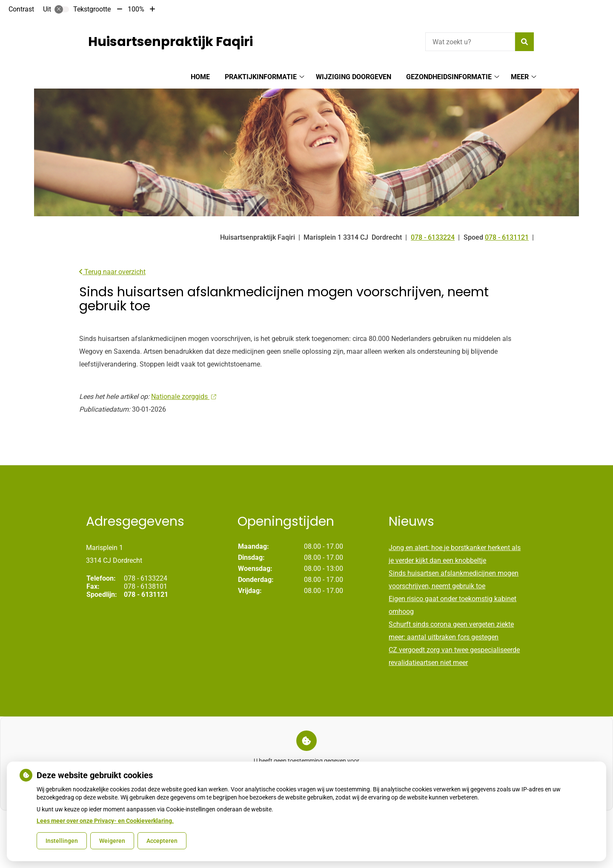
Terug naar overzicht (112, 272)
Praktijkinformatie (261, 77)
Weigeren (112, 841)
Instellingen (62, 841)
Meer (520, 77)
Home (200, 77)
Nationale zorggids (183, 397)
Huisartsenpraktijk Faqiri (170, 42)
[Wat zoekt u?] (470, 42)
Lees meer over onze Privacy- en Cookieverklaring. (105, 821)
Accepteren (162, 841)
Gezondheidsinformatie (449, 77)
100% (136, 9)
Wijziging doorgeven (354, 77)
